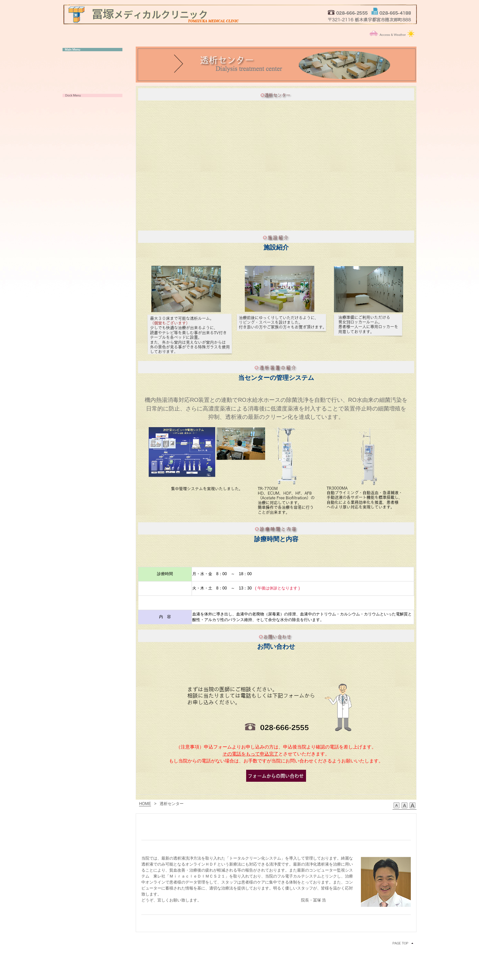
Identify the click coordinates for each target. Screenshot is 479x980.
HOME (145, 804)
